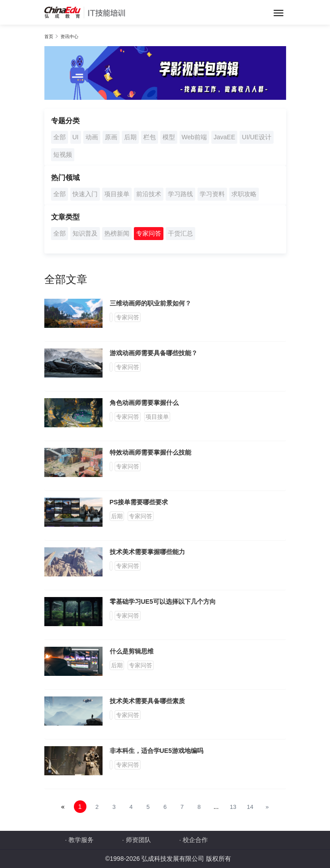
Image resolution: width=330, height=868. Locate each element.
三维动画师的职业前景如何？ (150, 303)
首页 (49, 37)
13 (233, 807)
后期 (130, 137)
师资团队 (138, 840)
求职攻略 (244, 194)
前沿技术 (149, 194)
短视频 (63, 155)
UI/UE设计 (256, 137)
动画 (92, 137)
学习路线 (180, 194)
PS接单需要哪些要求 (139, 502)
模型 (169, 137)
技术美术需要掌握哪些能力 (147, 552)
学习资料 (212, 194)
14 (250, 807)
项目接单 (117, 194)
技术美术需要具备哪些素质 (147, 701)
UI (76, 137)
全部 (60, 137)
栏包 (150, 137)
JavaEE (224, 137)
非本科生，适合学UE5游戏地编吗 (156, 751)
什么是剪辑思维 (132, 651)
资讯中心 (69, 37)
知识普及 (85, 233)
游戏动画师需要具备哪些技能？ (154, 353)
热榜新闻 (117, 233)
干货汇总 (180, 233)
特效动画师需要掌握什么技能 (150, 452)
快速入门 (85, 194)
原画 (111, 137)
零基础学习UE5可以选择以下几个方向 (163, 602)
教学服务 (81, 840)
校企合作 (195, 840)
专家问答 (149, 233)
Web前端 (195, 137)
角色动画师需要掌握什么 (144, 403)
